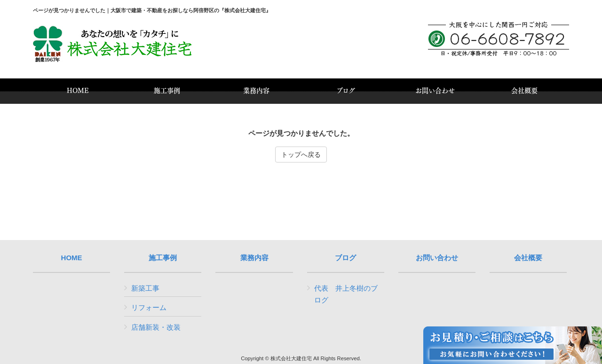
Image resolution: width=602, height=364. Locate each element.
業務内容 (254, 258)
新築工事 (145, 288)
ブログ (345, 258)
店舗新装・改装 (156, 327)
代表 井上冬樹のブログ (346, 294)
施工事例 (163, 258)
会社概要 (528, 258)
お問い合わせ (437, 258)
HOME (72, 258)
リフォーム (149, 307)
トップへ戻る (301, 155)
